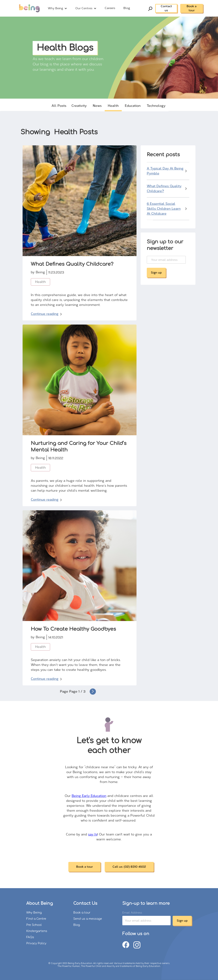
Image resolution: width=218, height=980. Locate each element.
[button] (57, 8)
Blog (127, 8)
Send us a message (88, 919)
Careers (110, 8)
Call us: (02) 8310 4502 (129, 867)
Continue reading (45, 314)
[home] (29, 8)
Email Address (131, 913)
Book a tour (192, 8)
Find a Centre (36, 919)
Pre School (34, 925)
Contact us (166, 8)
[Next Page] (93, 692)
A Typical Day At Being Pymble (165, 171)
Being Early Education (89, 796)
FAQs (30, 937)
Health (40, 282)
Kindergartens (37, 931)
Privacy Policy (36, 943)
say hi (93, 834)
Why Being (34, 913)
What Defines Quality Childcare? (164, 189)
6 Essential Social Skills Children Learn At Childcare (164, 209)
